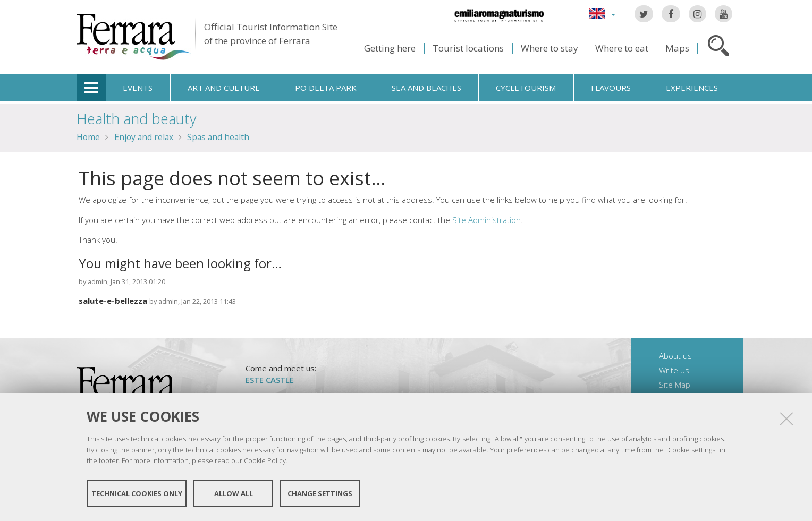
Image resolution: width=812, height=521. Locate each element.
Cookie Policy (265, 460)
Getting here (390, 48)
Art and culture (224, 88)
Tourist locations (468, 48)
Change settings (320, 493)
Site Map (675, 385)
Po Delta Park (326, 88)
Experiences (692, 88)
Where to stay (549, 48)
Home (88, 137)
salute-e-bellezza (113, 301)
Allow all (234, 493)
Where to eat (622, 48)
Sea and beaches (426, 88)
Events (138, 88)
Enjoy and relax (144, 137)
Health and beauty (136, 119)
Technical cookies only (137, 493)
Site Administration (487, 220)
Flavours (611, 88)
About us (675, 356)
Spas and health (218, 137)
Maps (677, 48)
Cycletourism (526, 88)
